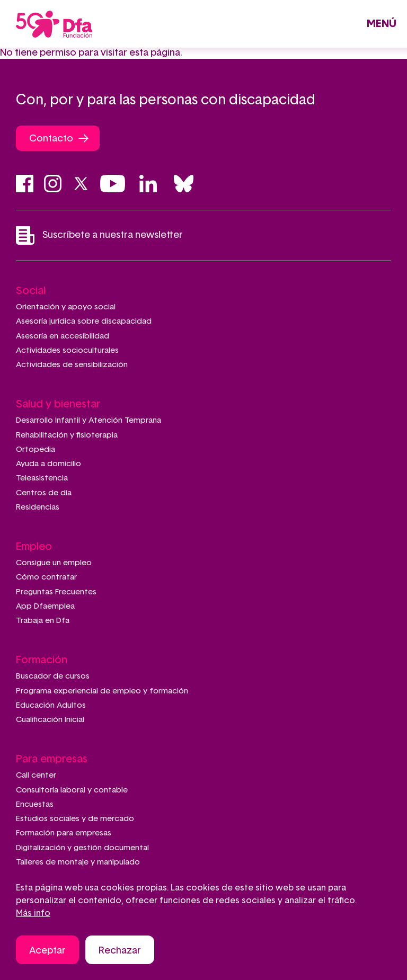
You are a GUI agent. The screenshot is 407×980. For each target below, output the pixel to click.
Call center (36, 775)
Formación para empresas (64, 833)
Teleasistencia (42, 478)
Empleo (34, 547)
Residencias (38, 507)
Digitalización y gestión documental (82, 848)
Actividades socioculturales (67, 350)
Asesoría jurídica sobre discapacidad (84, 321)
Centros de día (44, 493)
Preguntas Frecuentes (56, 592)
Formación (42, 660)
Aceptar (47, 953)
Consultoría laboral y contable (72, 790)
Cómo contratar (46, 577)
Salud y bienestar (58, 404)
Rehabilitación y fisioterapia (67, 435)
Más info (33, 915)
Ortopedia (36, 449)
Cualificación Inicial (50, 720)
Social (31, 291)
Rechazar (120, 953)
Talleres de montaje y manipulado (78, 862)
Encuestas (35, 804)
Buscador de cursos (53, 676)
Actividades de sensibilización (72, 365)
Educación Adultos (51, 705)
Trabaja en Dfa (43, 621)
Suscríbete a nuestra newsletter (99, 235)
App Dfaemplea (45, 606)
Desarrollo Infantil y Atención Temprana (89, 420)
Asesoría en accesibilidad (63, 336)
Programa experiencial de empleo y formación (102, 691)
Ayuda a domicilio (48, 464)
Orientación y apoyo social (66, 307)
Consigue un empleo (54, 563)
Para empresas (52, 759)
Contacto (51, 139)
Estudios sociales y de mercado (75, 819)
